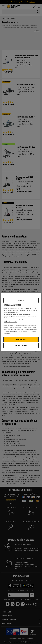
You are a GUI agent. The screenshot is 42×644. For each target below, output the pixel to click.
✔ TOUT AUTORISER (21, 339)
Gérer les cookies (21, 345)
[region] (21, 322)
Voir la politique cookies (11, 322)
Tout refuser (21, 300)
